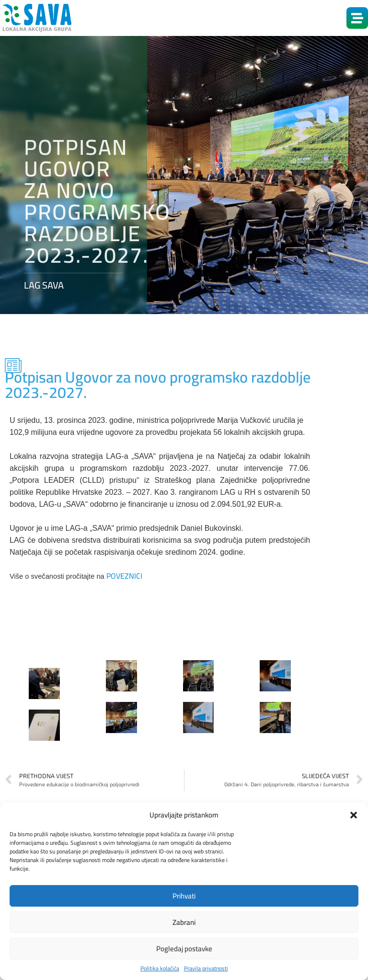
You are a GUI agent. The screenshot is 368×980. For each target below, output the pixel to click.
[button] (354, 815)
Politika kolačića (160, 968)
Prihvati (184, 896)
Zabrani (184, 922)
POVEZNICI (124, 576)
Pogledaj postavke (184, 949)
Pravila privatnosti (206, 968)
